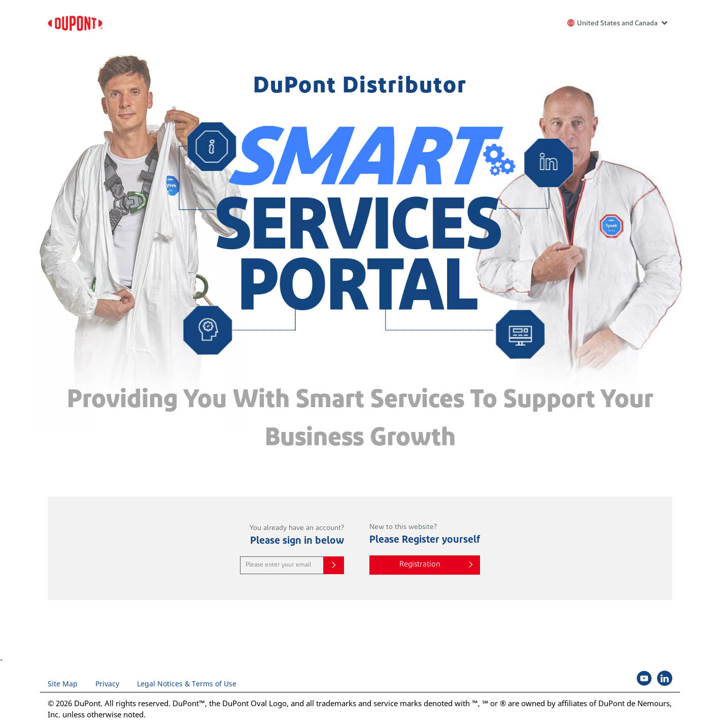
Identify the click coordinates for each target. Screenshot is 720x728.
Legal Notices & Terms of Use (187, 684)
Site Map (63, 684)
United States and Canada (622, 22)
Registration (420, 565)
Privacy (107, 684)
